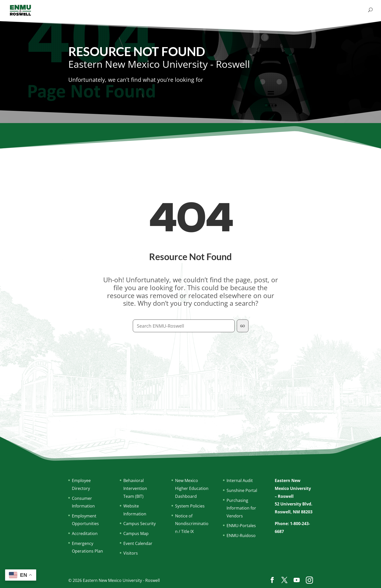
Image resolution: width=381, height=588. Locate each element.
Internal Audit (240, 480)
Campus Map (136, 533)
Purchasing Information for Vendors (241, 508)
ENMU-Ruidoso (241, 536)
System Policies (190, 506)
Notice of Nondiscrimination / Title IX (192, 524)
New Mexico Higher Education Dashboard (192, 488)
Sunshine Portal (242, 490)
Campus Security (140, 524)
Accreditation (85, 533)
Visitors (131, 553)
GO (242, 326)
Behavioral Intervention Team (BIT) (135, 488)
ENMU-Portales (241, 526)
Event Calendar (138, 543)
